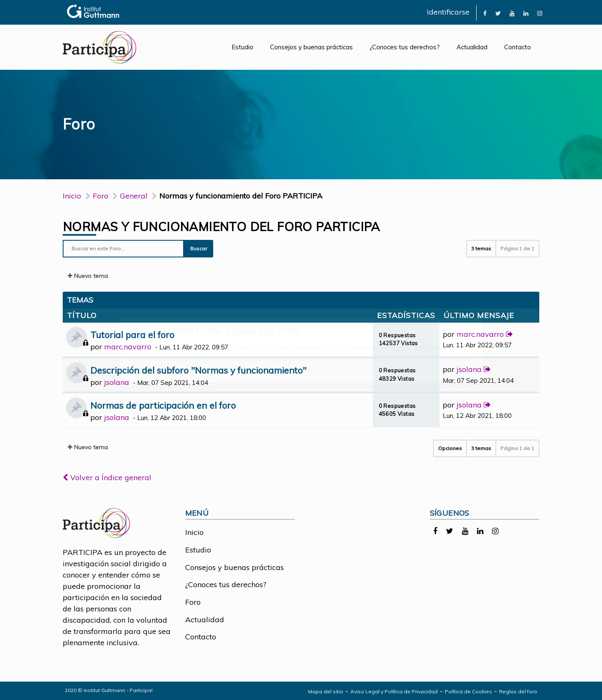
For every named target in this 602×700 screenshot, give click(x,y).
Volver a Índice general (107, 477)
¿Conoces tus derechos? (405, 47)
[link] (485, 13)
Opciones (450, 448)
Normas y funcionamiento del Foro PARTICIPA (221, 227)
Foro (193, 602)
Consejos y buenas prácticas (311, 47)
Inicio (72, 196)
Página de (517, 248)
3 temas (481, 248)
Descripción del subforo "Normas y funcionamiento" (198, 370)
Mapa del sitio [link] (326, 691)
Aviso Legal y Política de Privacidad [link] (394, 691)
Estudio (242, 47)
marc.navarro (128, 347)
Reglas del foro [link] (518, 691)
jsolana (117, 382)
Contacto (518, 47)
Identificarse (448, 12)
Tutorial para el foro (132, 335)
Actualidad (472, 47)
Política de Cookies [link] (468, 691)
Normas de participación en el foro (163, 405)
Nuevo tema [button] (88, 276)
